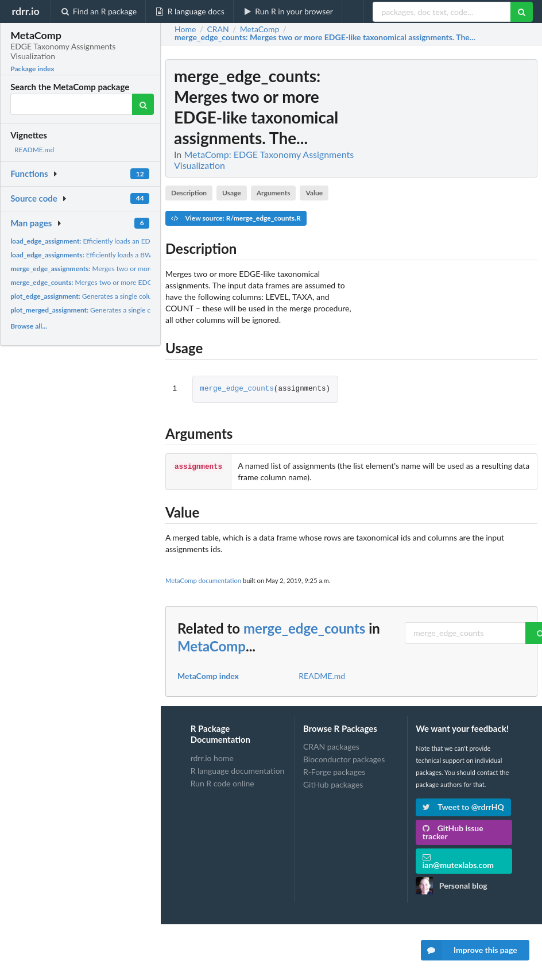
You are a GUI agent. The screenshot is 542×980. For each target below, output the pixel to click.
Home (185, 29)
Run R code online (222, 783)
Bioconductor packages (344, 759)
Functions (29, 173)
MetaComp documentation (203, 580)
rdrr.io (25, 11)
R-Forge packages (334, 772)
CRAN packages (331, 747)
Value (314, 193)
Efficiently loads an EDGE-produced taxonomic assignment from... (145, 241)
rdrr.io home (212, 758)
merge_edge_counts (237, 389)
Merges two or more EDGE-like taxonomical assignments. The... (146, 269)
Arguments (274, 193)
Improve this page (469, 950)
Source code (34, 198)
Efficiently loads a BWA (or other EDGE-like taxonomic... (132, 255)
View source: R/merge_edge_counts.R (236, 218)
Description (189, 193)
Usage (232, 193)
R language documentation (238, 771)
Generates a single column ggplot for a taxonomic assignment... (141, 296)
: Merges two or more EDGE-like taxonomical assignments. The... (325, 37)
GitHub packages (333, 784)
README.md (34, 150)
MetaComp (212, 646)
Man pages (31, 223)
